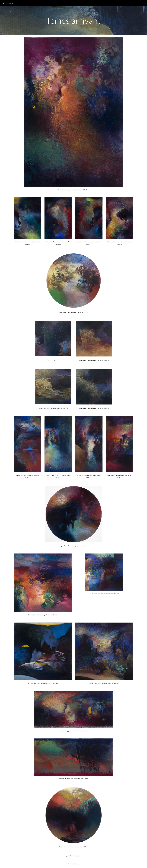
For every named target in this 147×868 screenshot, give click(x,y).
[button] (145, 3)
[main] (73, 20)
